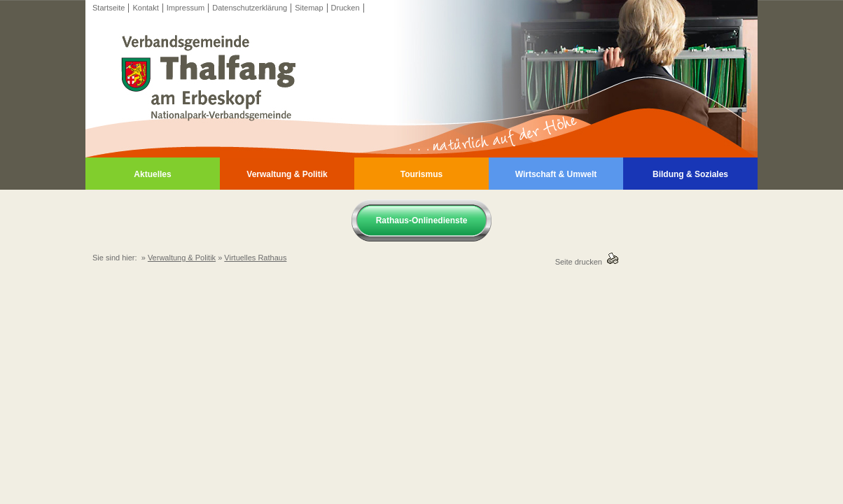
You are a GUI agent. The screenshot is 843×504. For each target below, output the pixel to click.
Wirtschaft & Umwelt (556, 174)
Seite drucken (581, 262)
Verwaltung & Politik (287, 174)
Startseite (109, 8)
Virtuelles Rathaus (255, 258)
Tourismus (421, 174)
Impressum (186, 8)
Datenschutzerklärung (250, 8)
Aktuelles (152, 174)
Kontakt (145, 8)
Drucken (346, 8)
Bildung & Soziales (690, 174)
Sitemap (309, 8)
